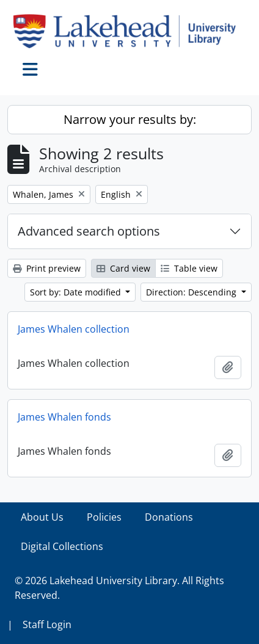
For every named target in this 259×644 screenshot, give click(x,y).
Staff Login (47, 624)
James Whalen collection (74, 329)
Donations (169, 517)
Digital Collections (62, 546)
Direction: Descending (192, 292)
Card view (123, 268)
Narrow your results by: (130, 119)
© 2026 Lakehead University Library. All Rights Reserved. (119, 588)
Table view (189, 268)
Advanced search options (89, 231)
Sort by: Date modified (77, 292)
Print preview (47, 268)
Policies (104, 517)
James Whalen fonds (64, 417)
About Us (42, 517)
